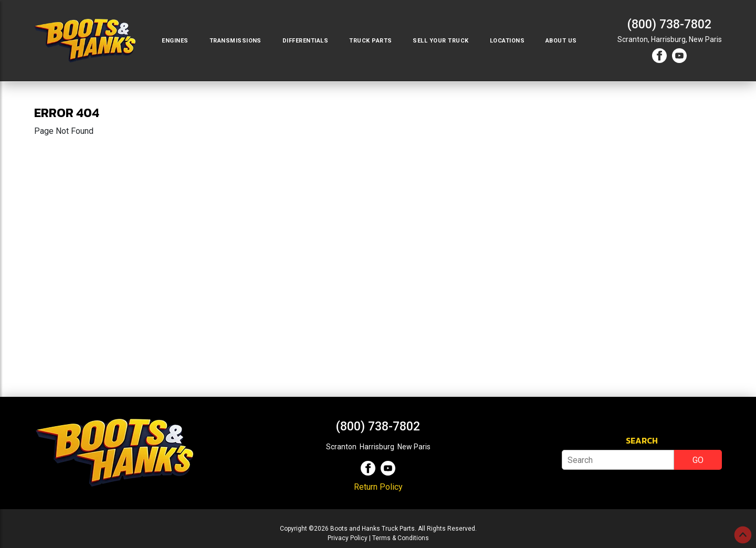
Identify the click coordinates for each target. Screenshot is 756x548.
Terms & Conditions (401, 538)
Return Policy (378, 487)
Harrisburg (377, 447)
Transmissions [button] (235, 41)
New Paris (705, 39)
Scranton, (633, 39)
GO (698, 460)
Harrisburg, (669, 39)
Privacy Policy (348, 538)
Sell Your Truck (440, 41)
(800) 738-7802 (669, 24)
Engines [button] (175, 41)
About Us (561, 41)
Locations (507, 41)
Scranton (341, 447)
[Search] (618, 460)
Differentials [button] (305, 41)
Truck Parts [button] (370, 41)
